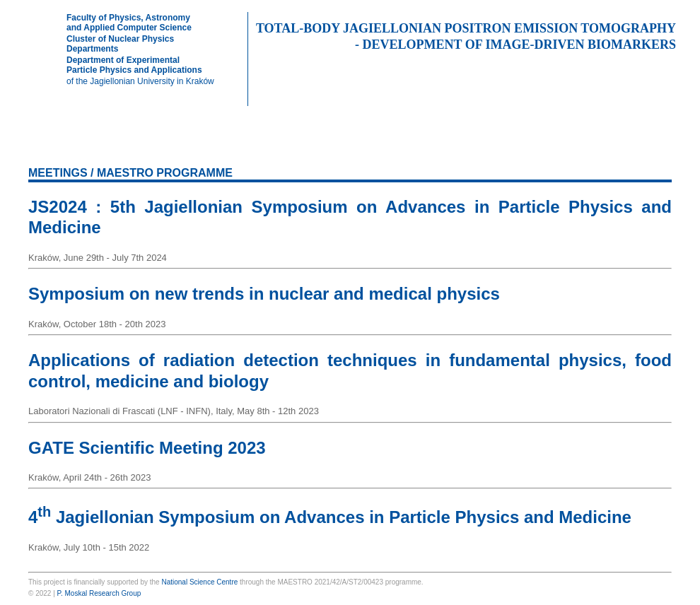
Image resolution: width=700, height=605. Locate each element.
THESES (395, 145)
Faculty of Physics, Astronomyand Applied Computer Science (129, 23)
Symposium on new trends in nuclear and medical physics (264, 294)
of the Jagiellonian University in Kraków (140, 81)
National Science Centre (199, 582)
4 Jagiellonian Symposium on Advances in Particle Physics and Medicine (330, 517)
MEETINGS (518, 145)
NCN (350, 120)
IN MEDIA (641, 145)
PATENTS (456, 145)
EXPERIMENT (180, 145)
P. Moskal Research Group (99, 593)
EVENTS (580, 145)
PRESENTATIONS (324, 145)
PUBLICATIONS (249, 145)
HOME (58, 145)
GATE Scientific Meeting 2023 (147, 448)
